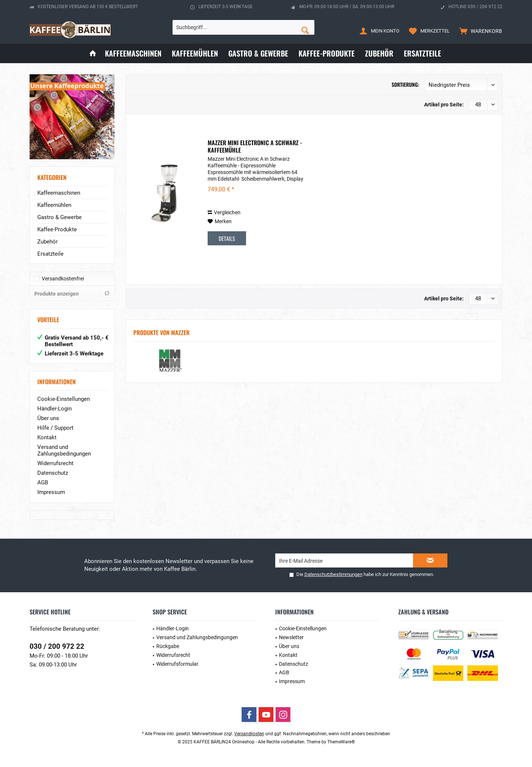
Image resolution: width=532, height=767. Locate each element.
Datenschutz (53, 473)
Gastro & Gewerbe (59, 217)
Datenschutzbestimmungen (333, 574)
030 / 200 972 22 (57, 646)
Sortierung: (405, 84)
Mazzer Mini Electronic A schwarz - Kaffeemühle (255, 146)
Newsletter (291, 637)
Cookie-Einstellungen (64, 399)
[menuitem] (479, 31)
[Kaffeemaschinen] (133, 53)
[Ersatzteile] (422, 53)
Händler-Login (54, 409)
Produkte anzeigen (72, 294)
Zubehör (47, 242)
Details (227, 238)
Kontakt (47, 437)
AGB (43, 483)
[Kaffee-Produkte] (327, 53)
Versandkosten (249, 734)
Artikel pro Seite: (444, 105)
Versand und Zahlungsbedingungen (64, 450)
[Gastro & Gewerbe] (258, 53)
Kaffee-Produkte (57, 229)
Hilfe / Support (55, 428)
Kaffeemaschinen (59, 193)
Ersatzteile (50, 254)
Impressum (51, 492)
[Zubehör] (379, 53)
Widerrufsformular (177, 664)
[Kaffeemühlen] (195, 53)
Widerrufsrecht (55, 463)
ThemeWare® (341, 742)
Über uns (48, 418)
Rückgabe (168, 646)
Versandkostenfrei (63, 279)
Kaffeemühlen (54, 205)
